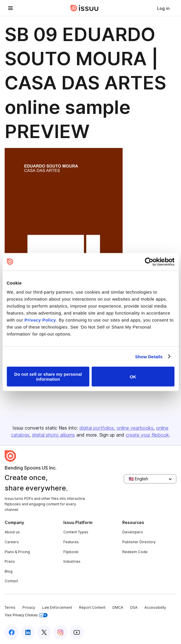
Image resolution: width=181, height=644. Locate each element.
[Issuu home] (85, 8)
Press (10, 561)
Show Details (149, 356)
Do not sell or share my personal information (48, 377)
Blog (9, 571)
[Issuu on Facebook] (12, 632)
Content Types (76, 532)
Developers (133, 532)
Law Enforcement (57, 607)
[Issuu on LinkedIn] (28, 632)
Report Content (92, 607)
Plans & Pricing (17, 552)
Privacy (29, 607)
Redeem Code (135, 552)
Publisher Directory (139, 542)
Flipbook (71, 552)
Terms (10, 607)
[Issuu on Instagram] (60, 632)
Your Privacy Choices (26, 615)
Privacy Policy (40, 320)
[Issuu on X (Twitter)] (44, 632)
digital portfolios (97, 428)
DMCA (118, 607)
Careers (12, 542)
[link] (163, 8)
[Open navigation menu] (10, 8)
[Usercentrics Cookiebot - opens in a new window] (149, 262)
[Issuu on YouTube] (77, 632)
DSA (134, 607)
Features (71, 542)
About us (12, 532)
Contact (11, 581)
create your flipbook (147, 435)
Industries (72, 561)
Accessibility (155, 607)
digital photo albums (53, 435)
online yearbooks (135, 428)
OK (133, 376)
